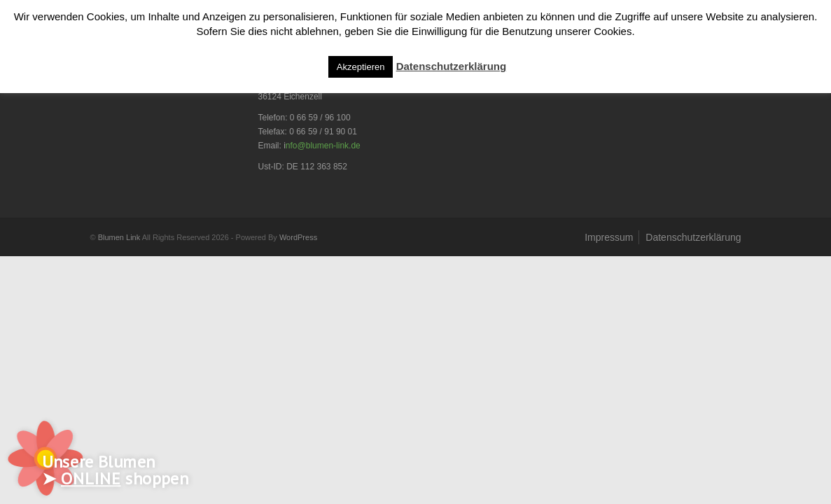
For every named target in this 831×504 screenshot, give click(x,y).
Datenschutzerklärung (693, 237)
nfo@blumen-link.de (323, 146)
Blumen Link (119, 237)
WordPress (298, 237)
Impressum (609, 237)
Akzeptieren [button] (361, 67)
